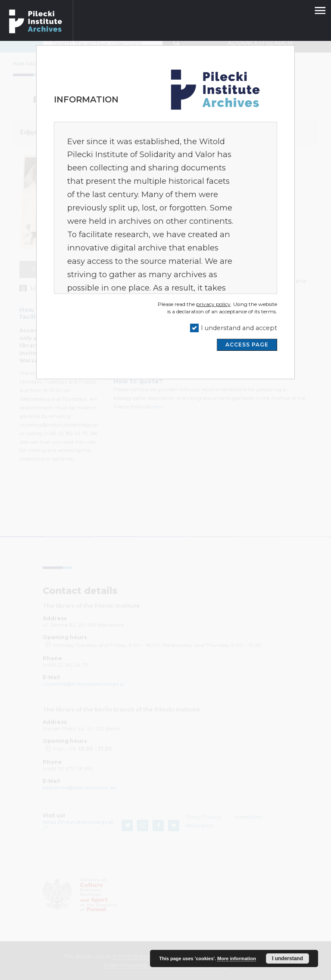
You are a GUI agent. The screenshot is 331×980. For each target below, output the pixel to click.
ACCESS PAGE (247, 345)
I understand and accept (239, 328)
